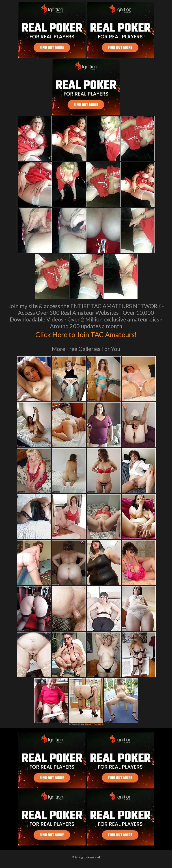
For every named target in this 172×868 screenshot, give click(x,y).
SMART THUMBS (94, 725)
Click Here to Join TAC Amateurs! (86, 334)
